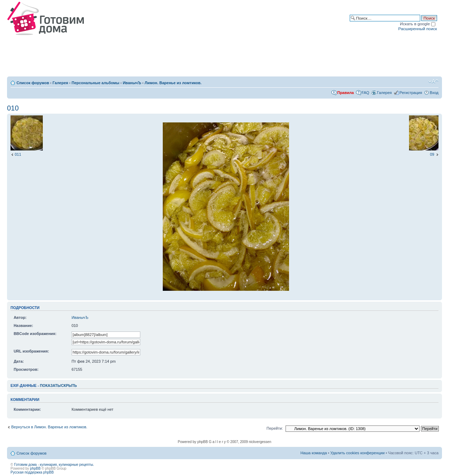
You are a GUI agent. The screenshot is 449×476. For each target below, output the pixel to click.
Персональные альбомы (95, 83)
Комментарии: (27, 409)
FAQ (366, 93)
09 (432, 154)
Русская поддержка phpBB (32, 472)
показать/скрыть (58, 386)
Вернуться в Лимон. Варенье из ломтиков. (49, 427)
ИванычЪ (132, 83)
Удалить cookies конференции (358, 453)
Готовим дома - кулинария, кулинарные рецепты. (54, 465)
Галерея (60, 83)
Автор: (20, 317)
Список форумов (33, 83)
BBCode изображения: (35, 334)
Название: (24, 326)
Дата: (19, 361)
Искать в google (418, 24)
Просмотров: (26, 369)
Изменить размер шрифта (433, 81)
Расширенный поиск (417, 29)
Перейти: (275, 428)
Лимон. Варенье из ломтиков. (173, 83)
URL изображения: (31, 351)
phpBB (35, 468)
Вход (434, 93)
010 (13, 108)
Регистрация (411, 93)
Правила (345, 93)
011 (18, 154)
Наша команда (313, 453)
